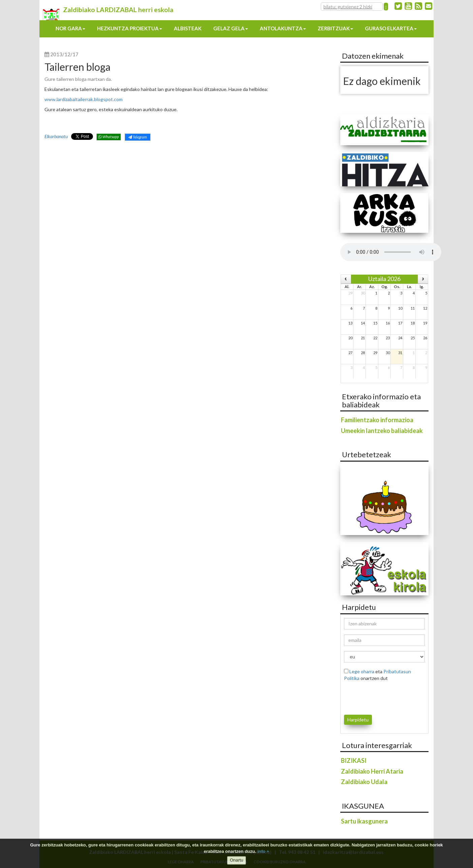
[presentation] (383, 697)
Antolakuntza (283, 28)
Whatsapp (109, 137)
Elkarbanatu (56, 136)
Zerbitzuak (335, 28)
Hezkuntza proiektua (130, 28)
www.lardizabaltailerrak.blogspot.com (84, 99)
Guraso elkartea (391, 28)
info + (263, 851)
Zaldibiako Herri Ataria (372, 771)
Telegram (138, 137)
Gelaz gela (231, 28)
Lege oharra (362, 671)
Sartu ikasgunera (364, 821)
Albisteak (188, 28)
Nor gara (70, 28)
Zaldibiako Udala (364, 782)
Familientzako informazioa (377, 420)
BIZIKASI (354, 761)
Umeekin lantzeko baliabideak (382, 431)
